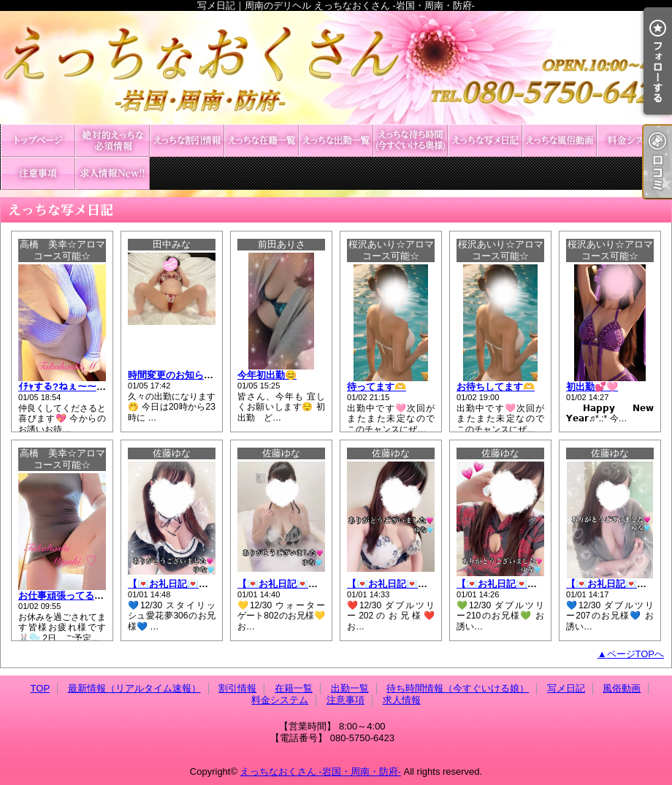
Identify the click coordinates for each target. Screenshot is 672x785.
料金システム (634, 141)
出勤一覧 (336, 141)
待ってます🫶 (377, 387)
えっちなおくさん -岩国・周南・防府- (321, 771)
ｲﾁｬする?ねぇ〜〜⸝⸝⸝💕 (71, 387)
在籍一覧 (261, 141)
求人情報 (112, 173)
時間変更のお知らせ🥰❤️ (182, 375)
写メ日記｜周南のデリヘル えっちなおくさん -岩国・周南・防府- (336, 68)
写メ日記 (485, 141)
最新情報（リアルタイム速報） (112, 141)
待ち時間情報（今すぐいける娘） (411, 141)
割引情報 (187, 141)
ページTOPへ (636, 654)
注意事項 (38, 173)
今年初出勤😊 (267, 375)
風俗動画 (560, 141)
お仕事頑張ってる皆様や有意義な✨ (95, 596)
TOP (38, 141)
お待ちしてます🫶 (496, 387)
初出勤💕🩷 (592, 387)
